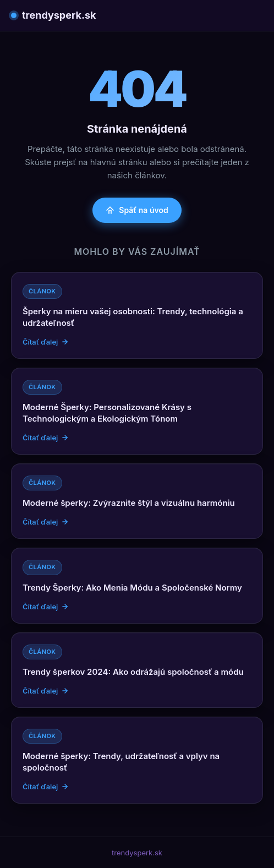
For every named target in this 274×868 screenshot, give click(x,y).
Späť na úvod (137, 210)
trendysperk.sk (54, 15)
